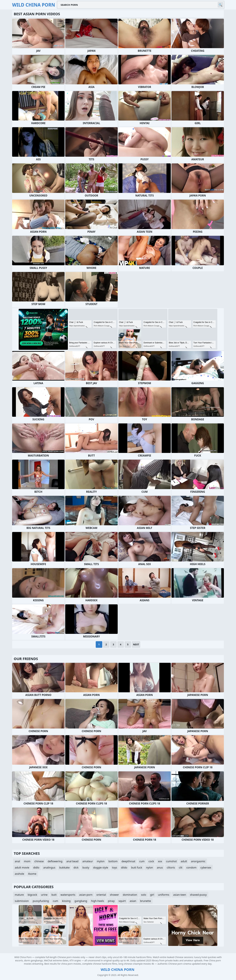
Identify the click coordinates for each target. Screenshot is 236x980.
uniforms (164, 895)
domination (130, 895)
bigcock (32, 895)
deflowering (55, 861)
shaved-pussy (198, 895)
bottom (113, 861)
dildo (124, 868)
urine (44, 895)
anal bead (72, 861)
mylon (101, 861)
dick (76, 868)
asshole (19, 874)
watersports (68, 895)
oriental (101, 895)
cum (142, 861)
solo (143, 895)
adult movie (22, 868)
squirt (122, 901)
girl (152, 895)
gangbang (81, 901)
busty (86, 868)
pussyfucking (41, 901)
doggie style (101, 868)
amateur (88, 861)
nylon (149, 868)
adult (184, 861)
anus (160, 868)
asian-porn (86, 895)
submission (22, 901)
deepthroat (128, 861)
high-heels (98, 901)
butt (54, 895)
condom (191, 868)
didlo (36, 868)
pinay (111, 901)
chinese (39, 861)
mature (19, 895)
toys (115, 868)
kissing (66, 901)
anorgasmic (198, 861)
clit (181, 868)
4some (32, 874)
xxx (160, 861)
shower (114, 895)
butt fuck (137, 868)
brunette (146, 901)
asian (133, 901)
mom (27, 861)
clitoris (171, 868)
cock (151, 861)
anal (17, 861)
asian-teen (180, 895)
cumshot (171, 861)
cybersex (206, 868)
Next (136, 644)
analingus (49, 868)
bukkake (64, 868)
